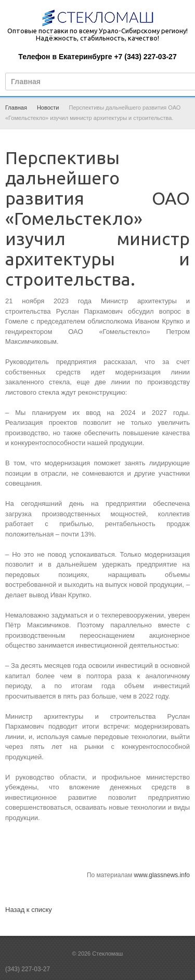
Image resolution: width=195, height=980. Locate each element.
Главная (16, 108)
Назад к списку (29, 910)
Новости (48, 108)
